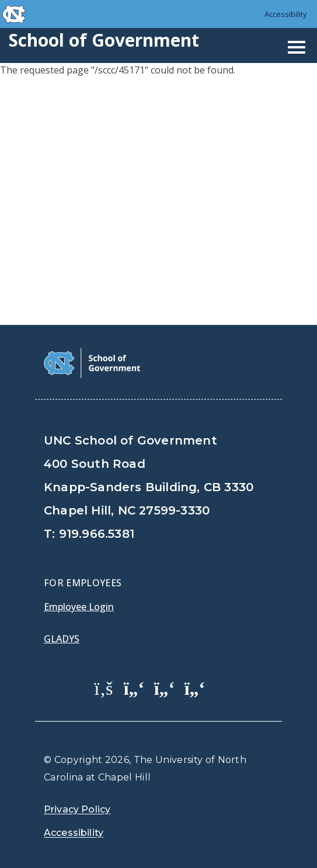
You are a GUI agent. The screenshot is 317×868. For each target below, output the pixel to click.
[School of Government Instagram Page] (195, 688)
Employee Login (79, 607)
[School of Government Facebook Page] (104, 688)
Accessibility (286, 14)
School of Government (104, 40)
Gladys (62, 639)
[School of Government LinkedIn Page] (165, 688)
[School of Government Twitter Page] (134, 688)
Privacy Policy (77, 809)
